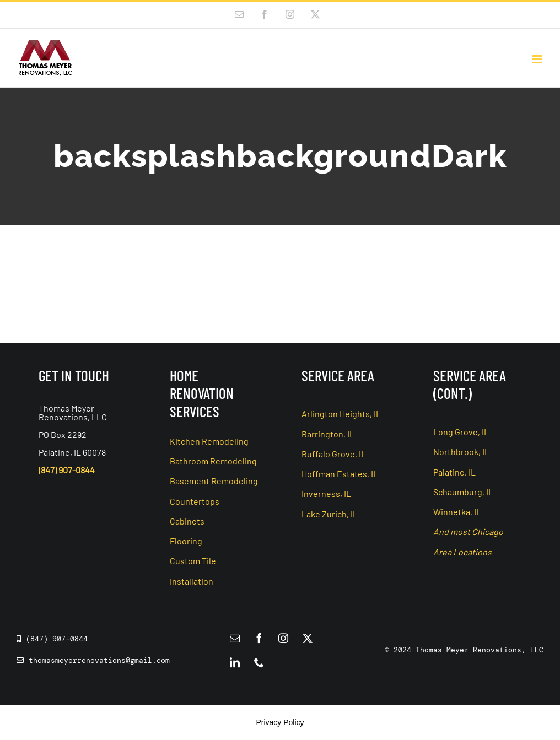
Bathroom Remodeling (213, 461)
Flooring (186, 541)
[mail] (235, 638)
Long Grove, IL (461, 432)
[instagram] (283, 638)
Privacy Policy (280, 722)
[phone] (259, 662)
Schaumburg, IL (463, 492)
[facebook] (259, 638)
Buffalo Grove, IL (334, 454)
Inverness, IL (326, 493)
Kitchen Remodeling (209, 441)
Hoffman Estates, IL (340, 474)
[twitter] (308, 638)
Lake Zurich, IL (330, 514)
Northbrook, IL (461, 452)
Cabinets (187, 521)
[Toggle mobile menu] (538, 59)
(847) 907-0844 (67, 470)
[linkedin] (235, 662)
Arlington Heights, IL (341, 414)
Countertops (195, 501)
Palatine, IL (454, 472)
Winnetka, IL (457, 512)
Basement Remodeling (214, 481)
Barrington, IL (328, 434)
